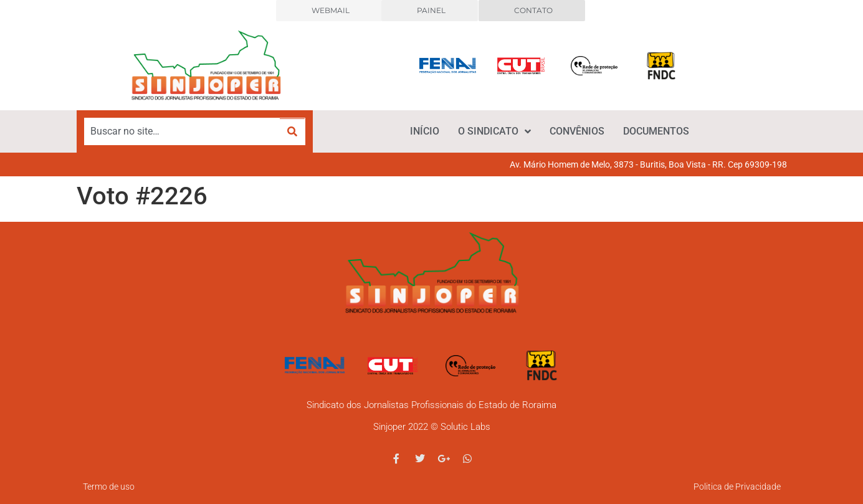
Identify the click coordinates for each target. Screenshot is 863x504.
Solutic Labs (465, 427)
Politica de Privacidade (737, 487)
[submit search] (292, 132)
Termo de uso (109, 487)
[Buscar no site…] (182, 131)
